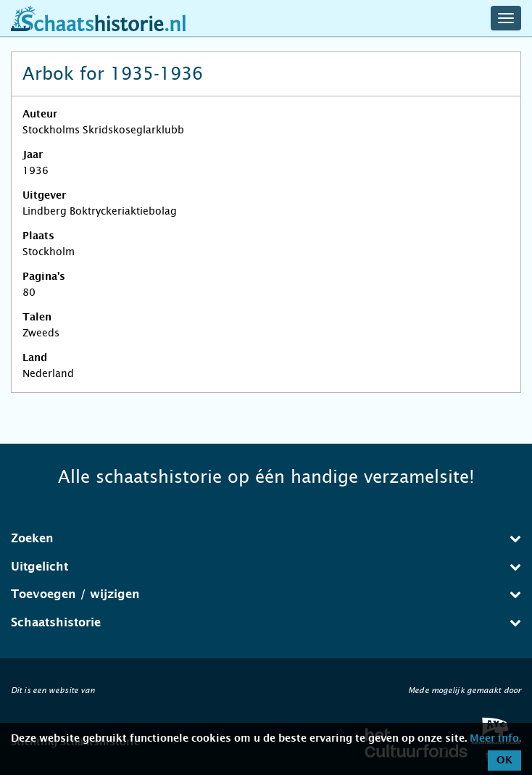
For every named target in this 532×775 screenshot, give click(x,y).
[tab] (266, 539)
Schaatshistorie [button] (266, 622)
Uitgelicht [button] (266, 567)
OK (504, 761)
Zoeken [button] (266, 538)
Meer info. (495, 739)
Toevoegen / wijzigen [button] (266, 594)
